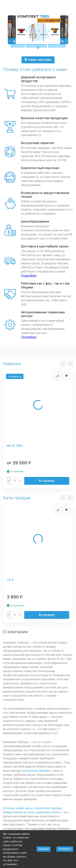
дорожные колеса (48, 812)
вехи (29, 808)
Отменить (65, 849)
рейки (20, 808)
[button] (34, 48)
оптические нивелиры (36, 771)
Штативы (9, 808)
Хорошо (44, 849)
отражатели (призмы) (48, 808)
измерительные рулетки (19, 812)
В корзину (47, 481)
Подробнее (29, 276)
